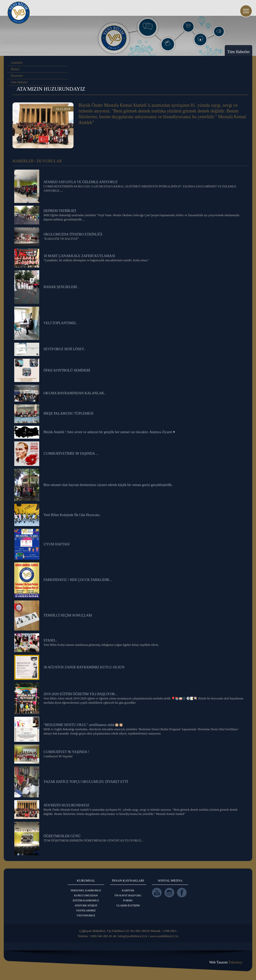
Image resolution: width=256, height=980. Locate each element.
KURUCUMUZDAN (86, 895)
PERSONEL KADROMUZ (86, 890)
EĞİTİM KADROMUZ (86, 900)
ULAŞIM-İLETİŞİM (128, 905)
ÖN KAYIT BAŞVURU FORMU (128, 898)
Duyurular (17, 76)
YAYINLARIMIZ (86, 910)
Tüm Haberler (19, 82)
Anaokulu (17, 63)
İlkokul (15, 69)
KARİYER (128, 890)
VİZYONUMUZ (86, 915)
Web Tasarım (226, 962)
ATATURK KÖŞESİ (86, 905)
